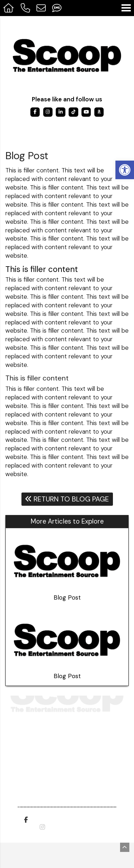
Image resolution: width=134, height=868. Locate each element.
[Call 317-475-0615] (25, 8)
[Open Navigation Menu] (126, 8)
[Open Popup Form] (41, 8)
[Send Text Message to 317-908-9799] (57, 8)
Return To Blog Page (67, 499)
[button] (125, 170)
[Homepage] (9, 8)
